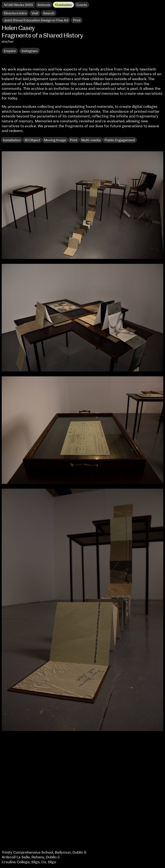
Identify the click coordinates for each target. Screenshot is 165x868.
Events (82, 5)
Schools (44, 5)
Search (49, 13)
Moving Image (55, 140)
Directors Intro (15, 13)
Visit (35, 13)
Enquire (10, 51)
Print (74, 140)
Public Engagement (120, 140)
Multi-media (91, 140)
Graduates (63, 5)
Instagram (30, 51)
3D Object (32, 140)
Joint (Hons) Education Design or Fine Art (36, 20)
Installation (12, 140)
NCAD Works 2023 (18, 5)
